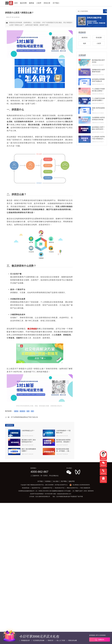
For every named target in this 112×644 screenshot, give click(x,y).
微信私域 (22, 411)
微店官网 (23, 3)
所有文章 (47, 3)
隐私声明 (72, 481)
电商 (28, 411)
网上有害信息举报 (77, 494)
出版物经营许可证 (47, 488)
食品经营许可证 (36, 488)
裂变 (32, 411)
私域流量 (99, 38)
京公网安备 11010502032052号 (81, 485)
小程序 (39, 3)
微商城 (31, 3)
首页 (16, 3)
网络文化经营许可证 (72, 488)
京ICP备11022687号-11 (61, 485)
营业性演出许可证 (60, 488)
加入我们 (56, 481)
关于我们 (56, 3)
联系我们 (48, 481)
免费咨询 (100, 640)
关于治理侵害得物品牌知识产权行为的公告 (24, 417)
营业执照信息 (26, 488)
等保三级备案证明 (85, 488)
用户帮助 (64, 481)
